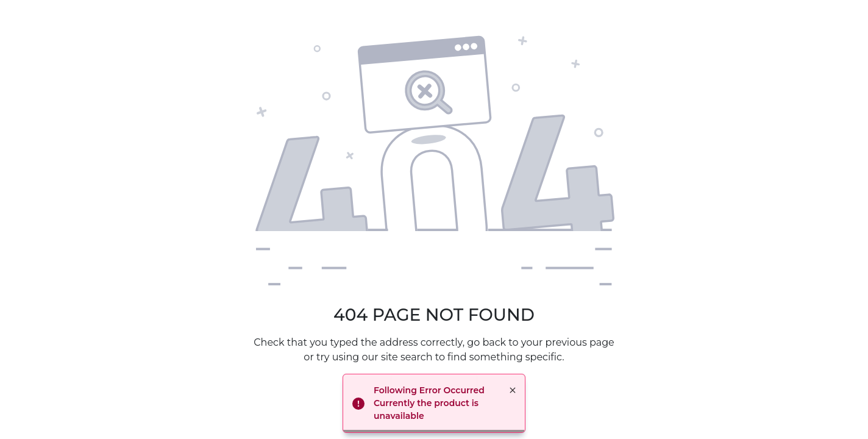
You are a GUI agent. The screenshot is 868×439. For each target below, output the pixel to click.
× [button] (513, 390)
